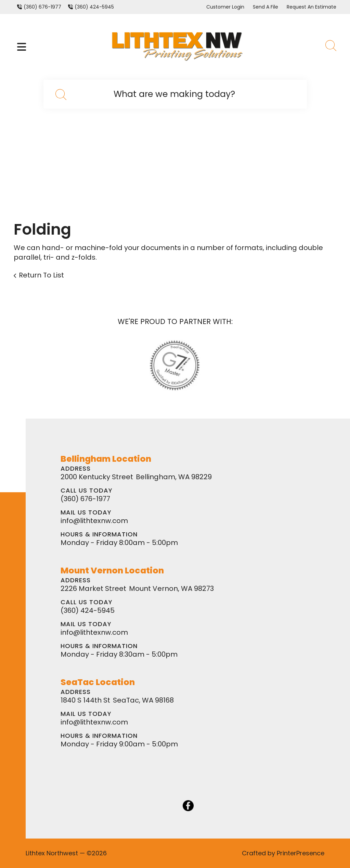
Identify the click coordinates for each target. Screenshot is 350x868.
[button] (22, 47)
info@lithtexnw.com (94, 521)
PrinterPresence (301, 853)
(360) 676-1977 (42, 7)
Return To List (41, 275)
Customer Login (225, 7)
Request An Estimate (312, 7)
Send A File (265, 7)
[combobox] (175, 94)
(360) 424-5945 (94, 7)
